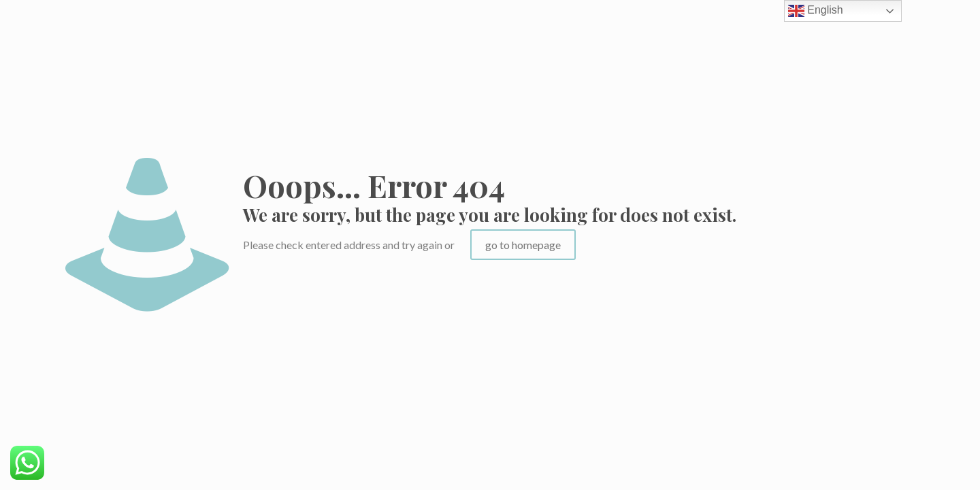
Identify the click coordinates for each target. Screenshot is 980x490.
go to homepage (523, 245)
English (816, 11)
